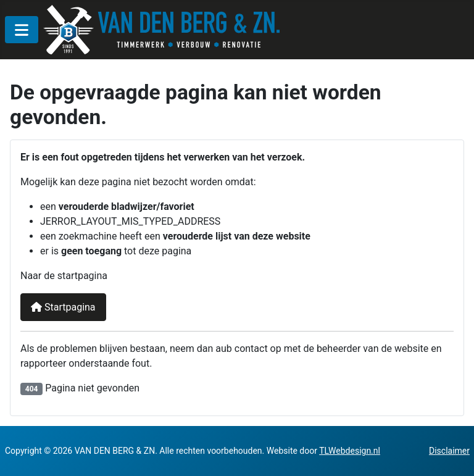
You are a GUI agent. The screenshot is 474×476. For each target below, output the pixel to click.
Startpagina (63, 307)
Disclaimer (449, 451)
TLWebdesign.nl (350, 451)
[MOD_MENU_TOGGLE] (22, 30)
